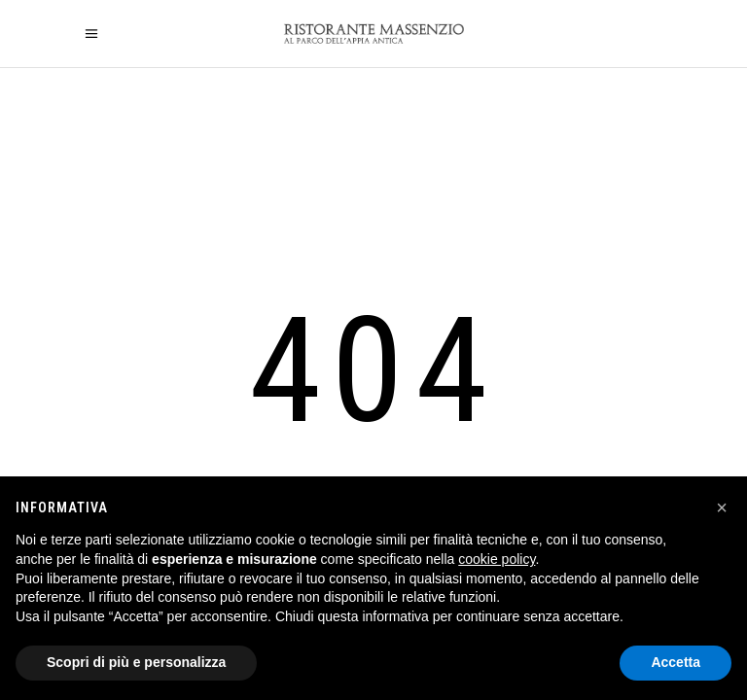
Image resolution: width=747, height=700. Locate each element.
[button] (722, 507)
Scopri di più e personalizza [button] (136, 662)
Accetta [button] (676, 662)
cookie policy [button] (497, 559)
